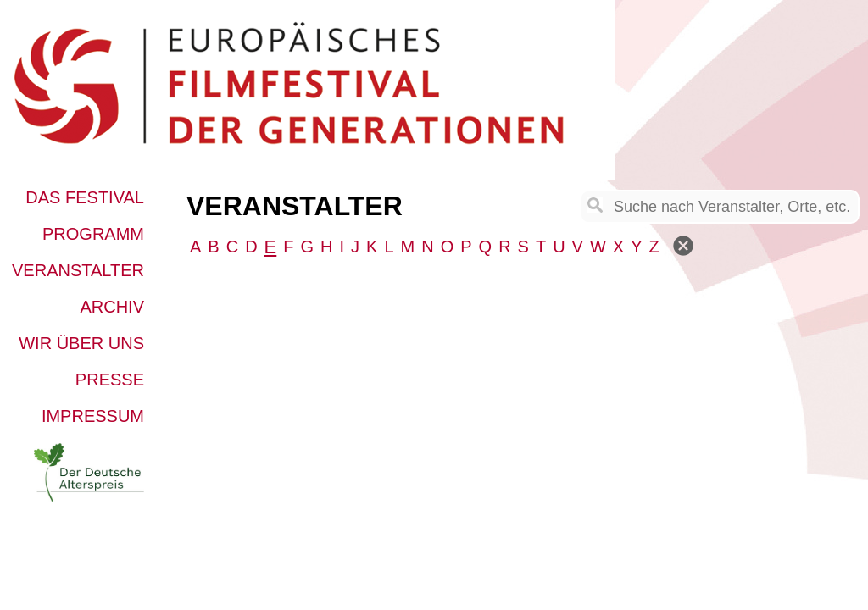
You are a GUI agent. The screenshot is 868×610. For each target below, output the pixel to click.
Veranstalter (78, 270)
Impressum (93, 416)
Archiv (112, 307)
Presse (110, 380)
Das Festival (85, 197)
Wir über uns (81, 343)
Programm (93, 234)
